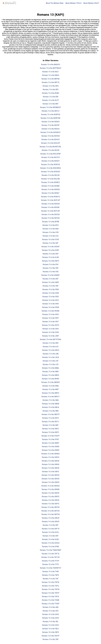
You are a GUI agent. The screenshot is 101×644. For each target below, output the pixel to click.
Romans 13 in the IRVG (51, 297)
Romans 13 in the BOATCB (51, 115)
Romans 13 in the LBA (51, 354)
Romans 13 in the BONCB (50, 189)
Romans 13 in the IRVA (50, 289)
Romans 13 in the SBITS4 (51, 514)
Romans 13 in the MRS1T (50, 397)
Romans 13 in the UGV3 (51, 618)
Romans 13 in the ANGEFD (50, 65)
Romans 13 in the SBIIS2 (51, 475)
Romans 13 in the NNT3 (50, 432)
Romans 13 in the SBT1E (51, 529)
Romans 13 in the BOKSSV (51, 172)
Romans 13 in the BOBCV (51, 122)
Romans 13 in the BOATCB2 (50, 118)
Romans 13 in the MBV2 (51, 375)
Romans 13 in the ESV (51, 264)
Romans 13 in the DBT (50, 243)
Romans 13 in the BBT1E (51, 82)
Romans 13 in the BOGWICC (50, 132)
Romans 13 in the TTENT (51, 604)
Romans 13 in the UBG (50, 607)
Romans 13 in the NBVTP (51, 414)
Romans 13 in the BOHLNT (51, 143)
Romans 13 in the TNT (51, 579)
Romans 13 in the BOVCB (51, 214)
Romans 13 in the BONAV (51, 186)
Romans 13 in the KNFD (51, 350)
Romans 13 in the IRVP (50, 318)
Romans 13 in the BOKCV (51, 161)
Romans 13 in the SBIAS (51, 447)
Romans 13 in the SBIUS (51, 518)
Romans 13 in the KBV (50, 343)
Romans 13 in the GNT (50, 279)
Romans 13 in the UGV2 (51, 614)
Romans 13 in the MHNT (51, 379)
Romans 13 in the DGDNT (50, 247)
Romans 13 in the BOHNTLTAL (50, 147)
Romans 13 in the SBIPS (50, 497)
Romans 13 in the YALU (51, 629)
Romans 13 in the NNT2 (50, 429)
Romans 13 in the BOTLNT (51, 211)
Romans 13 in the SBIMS (51, 489)
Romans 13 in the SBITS (50, 504)
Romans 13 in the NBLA (50, 407)
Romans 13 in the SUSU (50, 539)
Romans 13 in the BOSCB (51, 204)
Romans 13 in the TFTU (51, 564)
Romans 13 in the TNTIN (51, 589)
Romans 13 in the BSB (50, 229)
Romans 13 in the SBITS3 (51, 511)
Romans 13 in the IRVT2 (51, 325)
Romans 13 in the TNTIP (51, 593)
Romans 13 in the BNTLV (50, 111)
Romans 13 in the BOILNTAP (51, 154)
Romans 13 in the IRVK (51, 304)
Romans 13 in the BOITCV (51, 157)
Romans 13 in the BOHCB (50, 136)
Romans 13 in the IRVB (51, 293)
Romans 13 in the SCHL (50, 532)
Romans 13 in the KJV (51, 347)
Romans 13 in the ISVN (50, 332)
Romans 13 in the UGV (50, 611)
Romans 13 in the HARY (50, 282)
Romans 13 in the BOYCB (50, 218)
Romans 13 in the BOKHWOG (51, 168)
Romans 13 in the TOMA (50, 600)
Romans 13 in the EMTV (50, 261)
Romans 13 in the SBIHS (50, 468)
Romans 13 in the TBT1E (50, 554)
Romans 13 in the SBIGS (51, 464)
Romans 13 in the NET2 (50, 418)
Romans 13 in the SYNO (51, 547)
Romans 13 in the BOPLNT (51, 200)
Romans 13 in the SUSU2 (51, 543)
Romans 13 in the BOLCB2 (50, 179)
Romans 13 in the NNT (51, 425)
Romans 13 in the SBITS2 (51, 507)
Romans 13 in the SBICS (51, 457)
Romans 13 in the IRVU (51, 329)
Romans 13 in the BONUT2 (50, 197)
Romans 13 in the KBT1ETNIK (50, 339)
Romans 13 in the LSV (51, 364)
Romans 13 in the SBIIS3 (51, 479)
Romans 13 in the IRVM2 (50, 311)
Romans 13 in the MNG (51, 386)
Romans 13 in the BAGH (51, 75)
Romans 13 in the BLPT (51, 100)
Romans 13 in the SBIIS (50, 472)
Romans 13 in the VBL (51, 622)
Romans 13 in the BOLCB (51, 175)
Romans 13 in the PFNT (50, 439)
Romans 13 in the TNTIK (50, 582)
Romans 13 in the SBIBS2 (50, 454)
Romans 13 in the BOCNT (51, 125)
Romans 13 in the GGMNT (50, 275)
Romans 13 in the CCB (50, 232)
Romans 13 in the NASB (51, 404)
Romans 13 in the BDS (51, 86)
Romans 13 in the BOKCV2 (50, 164)
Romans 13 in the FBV (51, 268)
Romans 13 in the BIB (51, 97)
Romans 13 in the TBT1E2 (51, 557)
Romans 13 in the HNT (51, 286)
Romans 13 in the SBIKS (51, 482)
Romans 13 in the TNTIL (51, 586)
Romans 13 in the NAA (51, 400)
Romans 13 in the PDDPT (51, 436)
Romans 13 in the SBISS (51, 500)
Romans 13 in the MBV (50, 372)
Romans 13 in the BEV (51, 90)
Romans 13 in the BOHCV (50, 140)
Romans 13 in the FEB (50, 272)
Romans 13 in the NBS (51, 411)
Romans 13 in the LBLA (50, 357)
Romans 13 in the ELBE (51, 257)
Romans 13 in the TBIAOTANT (51, 550)
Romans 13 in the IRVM (51, 307)
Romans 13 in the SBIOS (50, 493)
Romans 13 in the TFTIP (51, 561)
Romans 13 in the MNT (50, 389)
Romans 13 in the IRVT (50, 322)
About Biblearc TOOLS (73, 3)
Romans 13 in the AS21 (50, 72)
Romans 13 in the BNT (50, 104)
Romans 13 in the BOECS (50, 129)
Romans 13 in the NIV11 (50, 422)
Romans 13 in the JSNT (51, 336)
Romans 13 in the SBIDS (50, 461)
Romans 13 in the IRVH (50, 300)
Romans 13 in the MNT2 (51, 393)
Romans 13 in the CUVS (50, 239)
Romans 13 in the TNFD (50, 575)
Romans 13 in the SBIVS (51, 522)
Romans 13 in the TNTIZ (50, 597)
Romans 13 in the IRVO (50, 314)
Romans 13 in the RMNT (50, 443)
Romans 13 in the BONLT (50, 193)
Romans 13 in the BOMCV (51, 182)
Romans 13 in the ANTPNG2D (50, 68)
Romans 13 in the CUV (50, 236)
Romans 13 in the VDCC (51, 625)
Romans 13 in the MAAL (51, 368)
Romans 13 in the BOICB (50, 150)
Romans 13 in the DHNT (50, 250)
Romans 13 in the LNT (51, 361)
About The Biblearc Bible (55, 3)
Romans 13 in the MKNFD (51, 382)
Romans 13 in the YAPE (50, 632)
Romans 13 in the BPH (50, 225)
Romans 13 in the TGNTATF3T (51, 568)
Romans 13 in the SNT (50, 536)
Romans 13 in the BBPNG (50, 79)
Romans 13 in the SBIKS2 (50, 486)
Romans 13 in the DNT (51, 254)
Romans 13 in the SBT (51, 525)
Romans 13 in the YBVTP (51, 636)
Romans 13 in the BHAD (50, 93)
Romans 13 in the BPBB (51, 222)
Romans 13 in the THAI (51, 572)
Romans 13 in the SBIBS (51, 450)
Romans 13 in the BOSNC (50, 207)
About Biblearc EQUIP (91, 3)
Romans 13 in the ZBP (51, 639)
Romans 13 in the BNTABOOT (50, 107)
